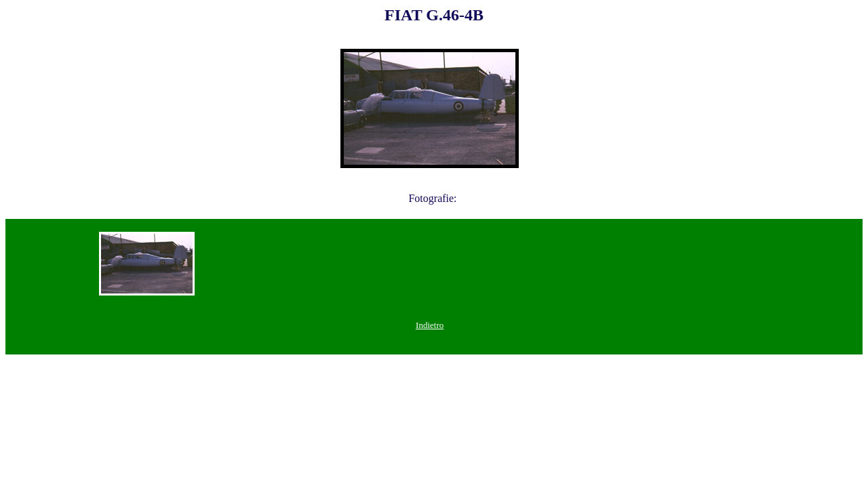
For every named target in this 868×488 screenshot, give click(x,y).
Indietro (430, 325)
